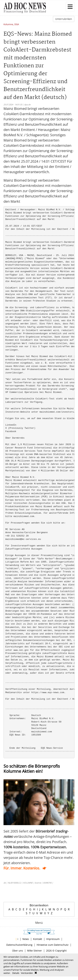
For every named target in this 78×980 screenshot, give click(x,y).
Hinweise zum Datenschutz (53, 945)
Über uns (18, 951)
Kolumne (8, 25)
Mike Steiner (35, 951)
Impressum (53, 939)
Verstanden (27, 973)
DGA (17, 25)
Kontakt (38, 939)
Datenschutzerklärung (19, 945)
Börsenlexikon (39, 905)
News (26, 939)
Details (16, 973)
